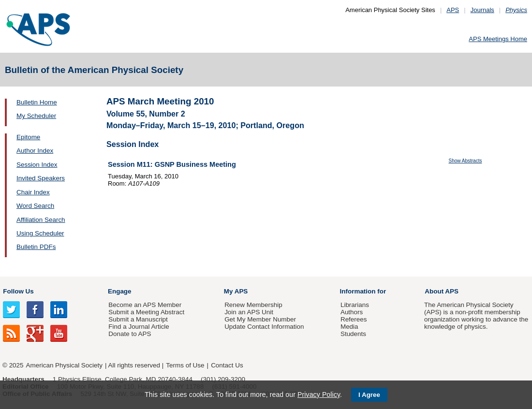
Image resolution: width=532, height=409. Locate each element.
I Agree (369, 395)
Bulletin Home (37, 102)
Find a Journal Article (139, 327)
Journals (482, 10)
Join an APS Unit (249, 312)
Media (349, 327)
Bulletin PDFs (36, 247)
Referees (354, 319)
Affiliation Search (41, 220)
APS (453, 10)
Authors (352, 312)
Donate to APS (130, 334)
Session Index (37, 165)
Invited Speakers (41, 178)
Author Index (35, 151)
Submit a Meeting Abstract (146, 312)
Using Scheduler (40, 233)
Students (353, 334)
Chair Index (33, 192)
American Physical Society (64, 365)
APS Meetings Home (498, 39)
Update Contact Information (264, 327)
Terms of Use (185, 365)
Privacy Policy (319, 394)
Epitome (28, 137)
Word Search (35, 206)
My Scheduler (36, 116)
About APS (442, 291)
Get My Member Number (260, 319)
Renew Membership (253, 305)
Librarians (355, 305)
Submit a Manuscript (138, 319)
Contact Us (227, 365)
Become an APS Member (145, 305)
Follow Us (18, 291)
